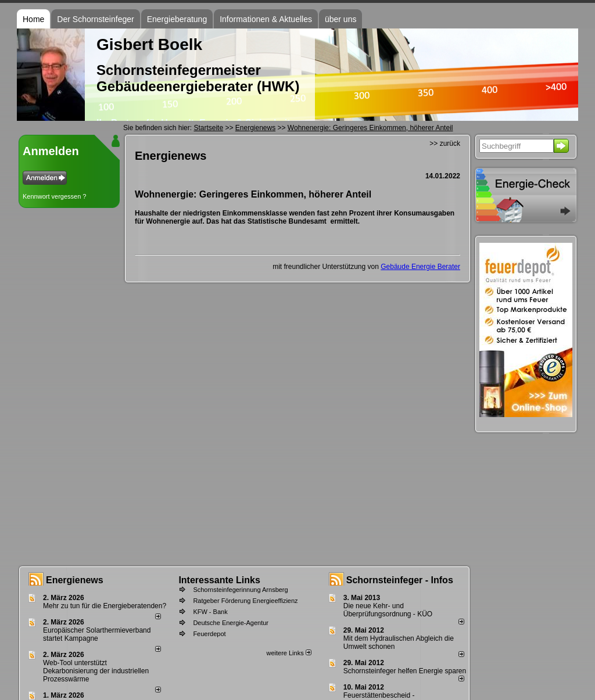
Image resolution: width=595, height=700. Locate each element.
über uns (340, 19)
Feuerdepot (209, 634)
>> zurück (445, 143)
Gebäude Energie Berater (420, 267)
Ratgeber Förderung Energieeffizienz (245, 601)
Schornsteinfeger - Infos (400, 580)
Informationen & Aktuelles (266, 19)
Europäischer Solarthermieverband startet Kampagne (97, 634)
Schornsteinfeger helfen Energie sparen (405, 671)
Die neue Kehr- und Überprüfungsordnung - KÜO (388, 610)
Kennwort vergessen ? (54, 196)
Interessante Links (219, 580)
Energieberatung (177, 19)
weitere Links (288, 653)
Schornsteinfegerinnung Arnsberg (240, 590)
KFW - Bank (210, 612)
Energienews (75, 580)
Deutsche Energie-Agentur (231, 623)
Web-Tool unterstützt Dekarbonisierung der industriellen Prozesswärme (96, 671)
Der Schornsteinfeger (95, 19)
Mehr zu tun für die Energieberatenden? (105, 606)
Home (33, 19)
